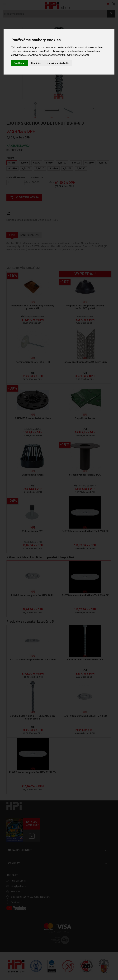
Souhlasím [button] (20, 63)
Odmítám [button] (36, 63)
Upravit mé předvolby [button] (58, 63)
